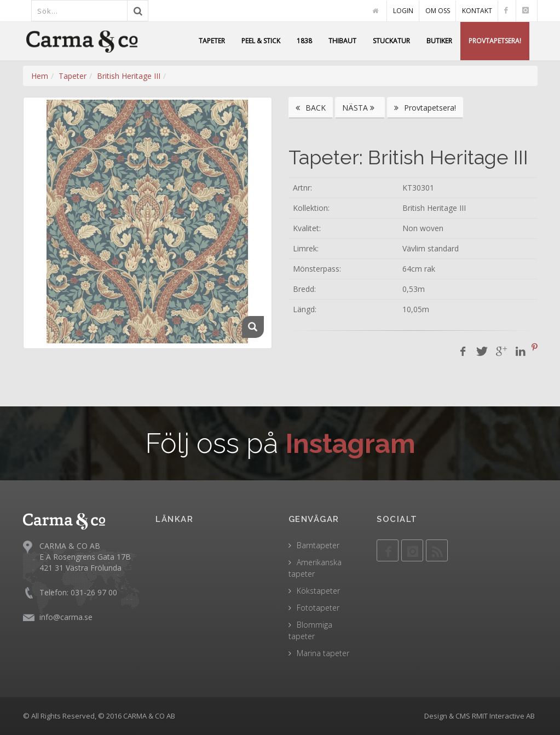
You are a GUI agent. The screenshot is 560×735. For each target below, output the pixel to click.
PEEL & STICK (261, 41)
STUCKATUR (391, 41)
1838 (304, 41)
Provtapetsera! (425, 108)
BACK (311, 108)
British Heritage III (129, 76)
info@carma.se (66, 617)
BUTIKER (439, 41)
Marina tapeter (323, 653)
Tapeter (73, 76)
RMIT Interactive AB (503, 716)
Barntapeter (318, 545)
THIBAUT (342, 41)
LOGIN (403, 11)
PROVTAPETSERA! (495, 41)
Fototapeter (318, 608)
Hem (40, 76)
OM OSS (438, 11)
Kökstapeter (318, 591)
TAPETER (212, 41)
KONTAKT (477, 11)
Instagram (350, 443)
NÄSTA (360, 108)
